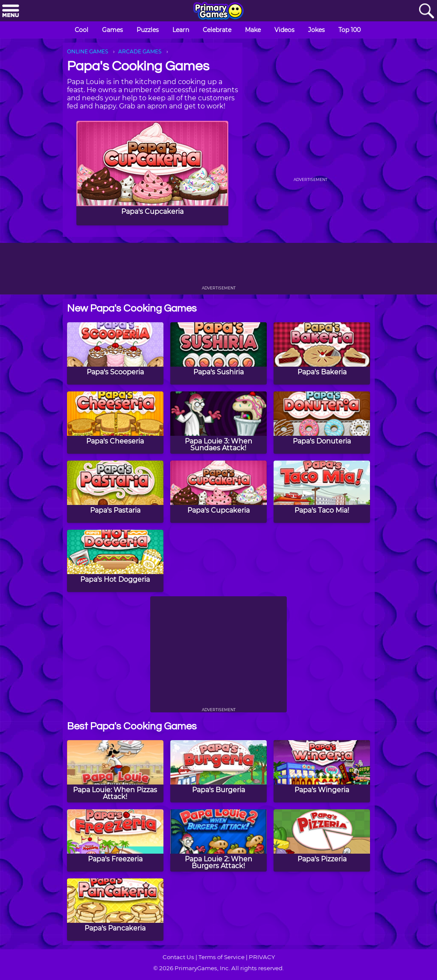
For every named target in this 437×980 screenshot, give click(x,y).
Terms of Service (221, 957)
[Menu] (11, 11)
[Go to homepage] (218, 12)
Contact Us (178, 957)
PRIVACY (262, 957)
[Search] (426, 11)
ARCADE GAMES (140, 51)
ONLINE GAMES (87, 51)
